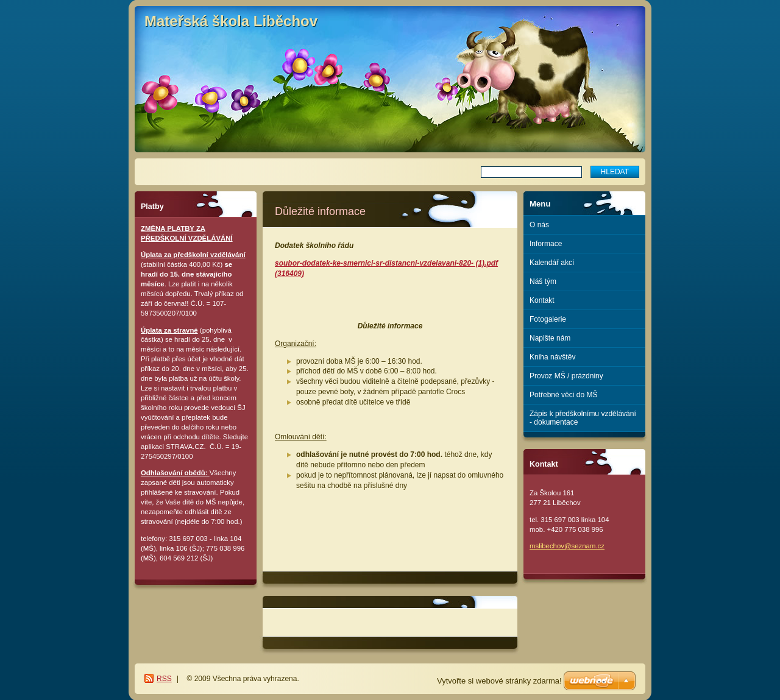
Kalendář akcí (552, 263)
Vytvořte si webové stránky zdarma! (499, 681)
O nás (539, 225)
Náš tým (543, 281)
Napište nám (550, 338)
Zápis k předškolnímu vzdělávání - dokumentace (583, 418)
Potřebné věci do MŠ (563, 395)
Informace (546, 244)
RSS (164, 679)
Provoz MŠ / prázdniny (566, 376)
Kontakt (542, 300)
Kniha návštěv (552, 357)
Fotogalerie (548, 319)
